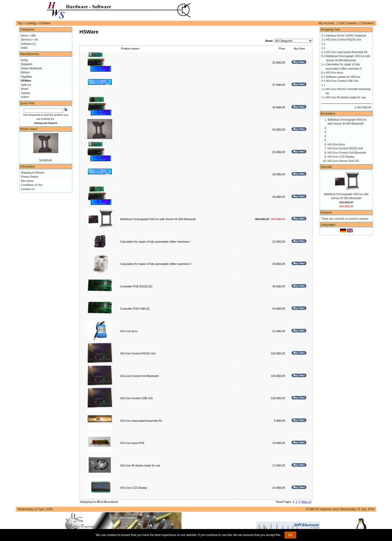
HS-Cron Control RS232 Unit (138, 353)
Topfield (25, 93)
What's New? (29, 129)
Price (282, 49)
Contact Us (27, 189)
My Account (326, 23)
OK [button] (290, 535)
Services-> (27, 40)
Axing (24, 60)
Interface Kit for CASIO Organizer (346, 36)
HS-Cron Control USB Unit (136, 398)
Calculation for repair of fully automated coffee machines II (156, 264)
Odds (24, 48)
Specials (326, 167)
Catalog (31, 23)
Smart (24, 89)
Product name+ (130, 49)
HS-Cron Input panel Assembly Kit (141, 421)
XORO (25, 97)
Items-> (25, 36)
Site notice (27, 181)
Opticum (26, 85)
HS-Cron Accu (129, 331)
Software (26, 44)
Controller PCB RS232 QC (136, 286)
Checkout (367, 23)
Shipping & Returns (33, 173)
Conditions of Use (32, 185)
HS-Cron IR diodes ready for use (140, 465)
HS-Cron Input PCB (132, 443)
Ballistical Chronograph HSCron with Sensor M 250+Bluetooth (158, 219)
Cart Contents (347, 23)
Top (20, 23)
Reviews (326, 213)
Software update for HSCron (343, 77)
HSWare (45, 23)
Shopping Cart (330, 30)
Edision (25, 72)
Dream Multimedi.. (32, 68)
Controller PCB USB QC (135, 309)
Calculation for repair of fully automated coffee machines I (155, 242)
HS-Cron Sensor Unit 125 (343, 161)
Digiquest (26, 64)
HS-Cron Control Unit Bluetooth (139, 376)
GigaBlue (26, 77)
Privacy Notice (29, 177)
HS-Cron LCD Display (134, 488)
